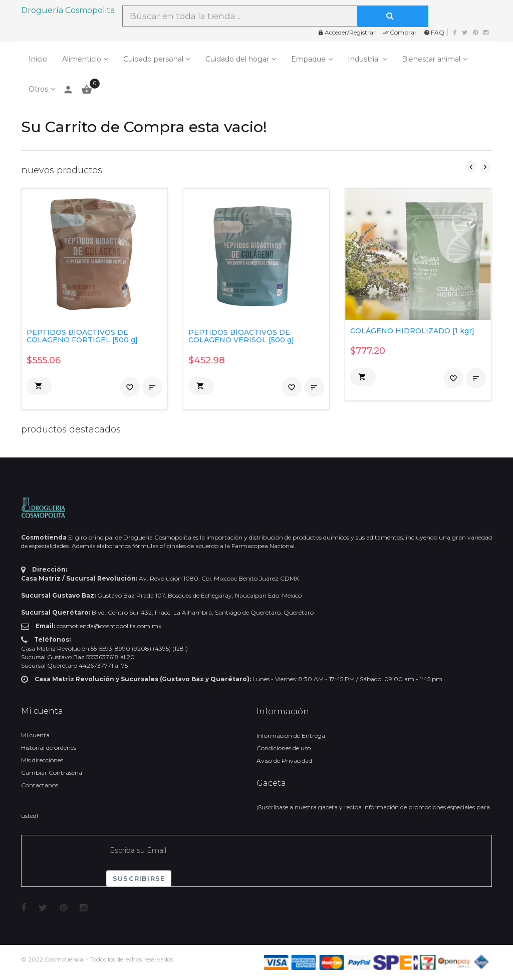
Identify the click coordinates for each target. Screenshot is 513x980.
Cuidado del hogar (237, 59)
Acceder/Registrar (347, 32)
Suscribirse (139, 878)
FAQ (434, 32)
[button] (39, 386)
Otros (38, 89)
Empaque (308, 59)
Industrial (364, 59)
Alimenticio (82, 59)
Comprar (400, 32)
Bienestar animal (431, 59)
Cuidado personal (153, 59)
